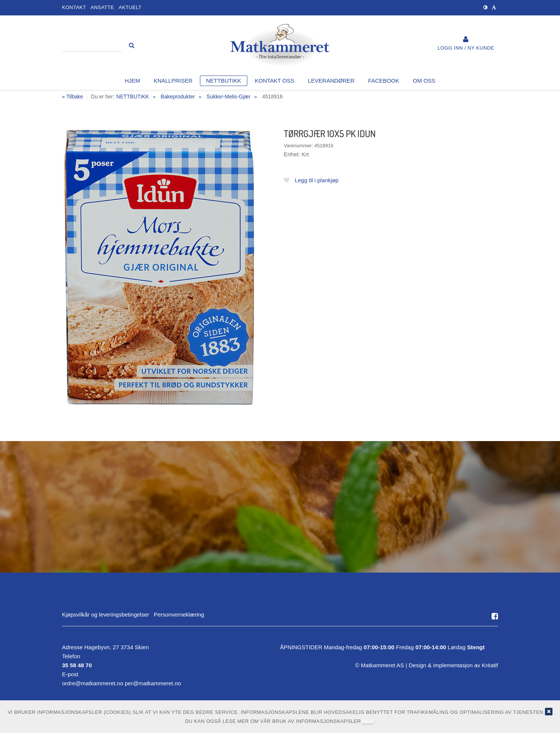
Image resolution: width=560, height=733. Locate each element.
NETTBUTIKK (132, 97)
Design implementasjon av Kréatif (453, 665)
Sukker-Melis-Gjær (229, 97)
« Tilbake (73, 97)
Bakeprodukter (178, 97)
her (368, 721)
